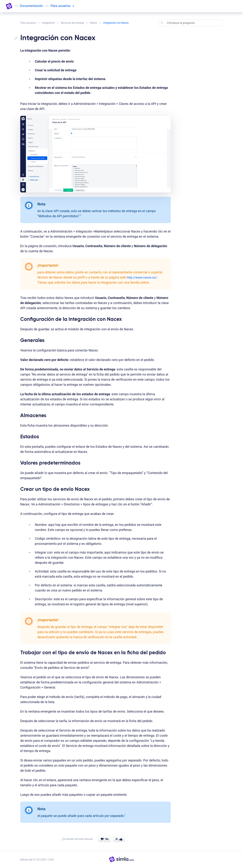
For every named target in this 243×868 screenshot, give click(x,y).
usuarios (66, 6)
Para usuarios (28, 23)
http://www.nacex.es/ (142, 277)
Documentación (32, 6)
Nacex (93, 23)
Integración (48, 23)
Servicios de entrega (72, 23)
